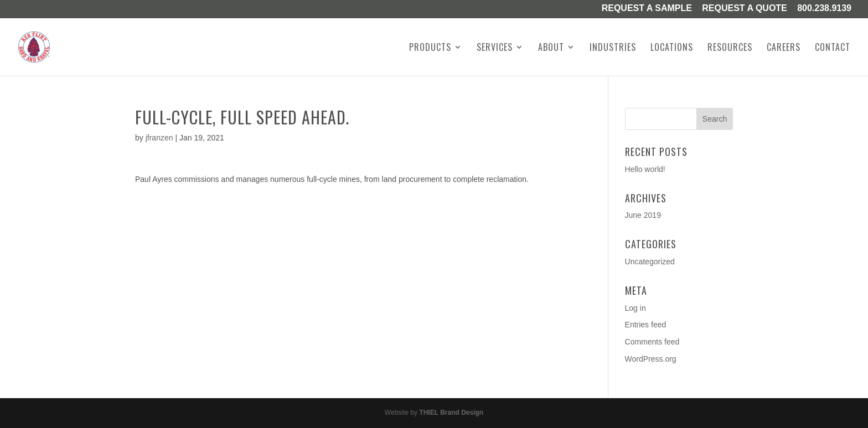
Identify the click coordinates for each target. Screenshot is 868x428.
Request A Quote (745, 9)
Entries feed (646, 325)
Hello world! (645, 169)
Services (495, 48)
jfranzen (159, 138)
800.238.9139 (824, 9)
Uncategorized (650, 262)
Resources (730, 48)
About (551, 48)
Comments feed (652, 342)
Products (430, 48)
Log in (635, 308)
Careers (784, 48)
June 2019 (643, 215)
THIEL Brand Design (451, 413)
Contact (833, 48)
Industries (613, 48)
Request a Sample (647, 9)
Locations (672, 48)
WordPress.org (651, 359)
